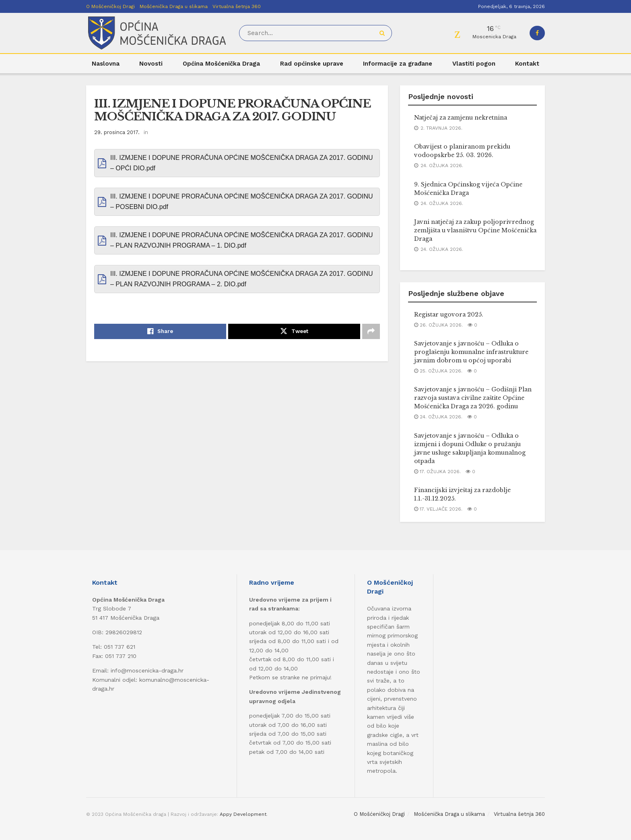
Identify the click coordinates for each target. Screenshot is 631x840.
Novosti (151, 64)
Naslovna (106, 64)
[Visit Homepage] (157, 33)
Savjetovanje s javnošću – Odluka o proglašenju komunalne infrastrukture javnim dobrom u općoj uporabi (471, 352)
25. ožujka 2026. (438, 371)
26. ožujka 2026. (438, 325)
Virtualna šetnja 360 (237, 6)
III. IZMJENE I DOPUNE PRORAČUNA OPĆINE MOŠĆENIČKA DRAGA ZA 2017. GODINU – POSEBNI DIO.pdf (242, 202)
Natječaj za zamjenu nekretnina (461, 118)
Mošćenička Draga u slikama (174, 6)
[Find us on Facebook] (537, 33)
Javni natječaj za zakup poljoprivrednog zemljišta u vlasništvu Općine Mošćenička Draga (475, 230)
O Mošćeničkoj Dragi (110, 6)
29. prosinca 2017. (117, 132)
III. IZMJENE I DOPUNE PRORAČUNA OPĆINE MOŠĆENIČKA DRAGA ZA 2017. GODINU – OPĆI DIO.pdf (242, 163)
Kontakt (527, 64)
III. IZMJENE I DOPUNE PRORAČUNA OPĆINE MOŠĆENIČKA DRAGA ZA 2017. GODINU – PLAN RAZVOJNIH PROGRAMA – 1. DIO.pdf (242, 240)
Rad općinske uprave (312, 64)
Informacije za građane (398, 64)
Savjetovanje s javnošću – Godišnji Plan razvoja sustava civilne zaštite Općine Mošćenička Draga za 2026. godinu (473, 398)
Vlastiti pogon (474, 64)
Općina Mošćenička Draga (221, 64)
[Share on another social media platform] (371, 331)
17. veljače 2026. (438, 509)
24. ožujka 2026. (438, 417)
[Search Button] (384, 33)
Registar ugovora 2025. (449, 314)
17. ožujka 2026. (437, 472)
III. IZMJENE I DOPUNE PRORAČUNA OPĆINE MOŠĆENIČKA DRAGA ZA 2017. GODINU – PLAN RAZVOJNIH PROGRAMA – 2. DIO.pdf (242, 279)
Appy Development (243, 814)
